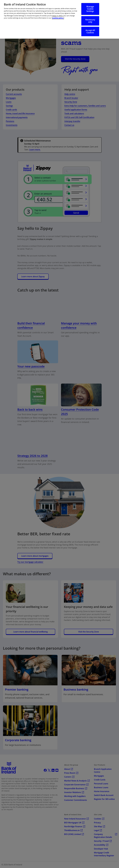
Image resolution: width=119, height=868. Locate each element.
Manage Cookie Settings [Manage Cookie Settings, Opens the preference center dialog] (90, 9)
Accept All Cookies (90, 31)
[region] (59, 19)
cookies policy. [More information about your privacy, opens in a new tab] (58, 18)
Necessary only (90, 21)
